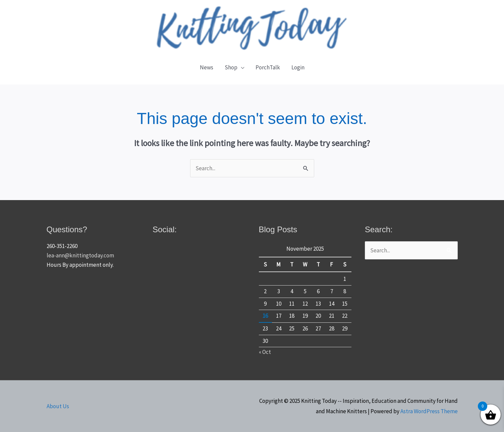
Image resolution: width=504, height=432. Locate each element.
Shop (231, 67)
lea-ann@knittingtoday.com (80, 255)
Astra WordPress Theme (429, 411)
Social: (165, 229)
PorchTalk (268, 67)
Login (298, 67)
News (207, 67)
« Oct (265, 352)
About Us (58, 406)
